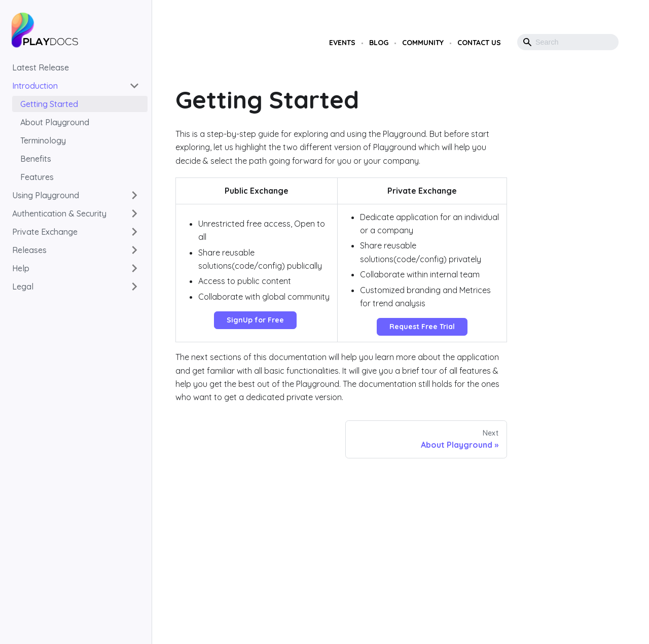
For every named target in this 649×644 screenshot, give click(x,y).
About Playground (55, 122)
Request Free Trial (422, 327)
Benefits (36, 159)
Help (21, 268)
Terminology (43, 140)
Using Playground (46, 195)
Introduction (35, 86)
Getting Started (49, 104)
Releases (29, 250)
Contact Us (479, 43)
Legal (23, 287)
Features (37, 177)
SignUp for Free (255, 320)
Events (342, 43)
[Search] (568, 42)
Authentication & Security (59, 213)
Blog (379, 43)
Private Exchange (45, 232)
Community (423, 43)
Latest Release (41, 67)
